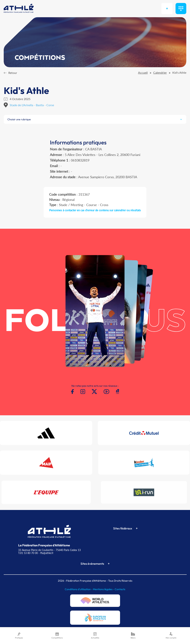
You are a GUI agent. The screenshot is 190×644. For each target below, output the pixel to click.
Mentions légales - (104, 589)
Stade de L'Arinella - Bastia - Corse (32, 105)
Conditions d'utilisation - (79, 589)
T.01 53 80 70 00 (28, 553)
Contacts (120, 589)
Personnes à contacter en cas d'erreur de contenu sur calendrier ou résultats (95, 210)
